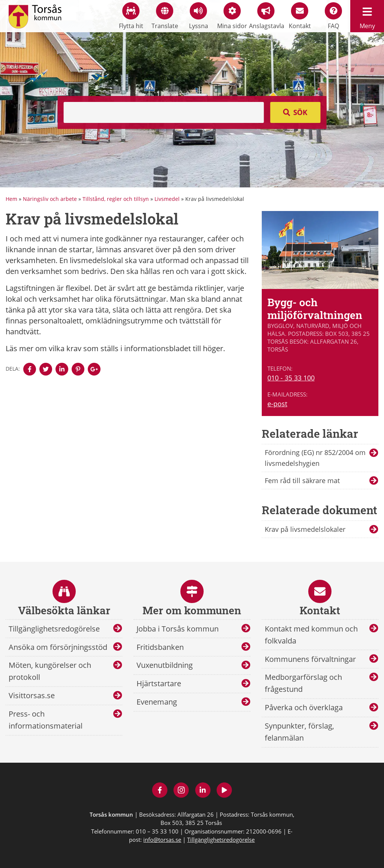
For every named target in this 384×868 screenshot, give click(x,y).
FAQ (333, 16)
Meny (367, 16)
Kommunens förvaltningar (310, 659)
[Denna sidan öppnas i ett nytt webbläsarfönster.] (30, 369)
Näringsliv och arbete (50, 199)
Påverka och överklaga (304, 707)
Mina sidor (232, 16)
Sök (300, 112)
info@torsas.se (162, 840)
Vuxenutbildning (165, 665)
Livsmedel (167, 199)
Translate (165, 16)
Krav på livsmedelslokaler (305, 529)
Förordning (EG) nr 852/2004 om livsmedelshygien (315, 458)
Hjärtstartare (159, 683)
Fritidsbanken (160, 647)
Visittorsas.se (32, 695)
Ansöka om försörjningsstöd (58, 647)
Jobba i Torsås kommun (178, 629)
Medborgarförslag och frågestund (303, 683)
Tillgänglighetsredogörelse (54, 629)
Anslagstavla (266, 16)
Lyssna (199, 16)
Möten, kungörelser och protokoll (50, 671)
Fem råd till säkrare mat (302, 480)
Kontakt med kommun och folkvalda (311, 635)
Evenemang (157, 702)
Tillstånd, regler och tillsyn (116, 199)
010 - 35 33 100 (291, 378)
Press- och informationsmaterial (46, 720)
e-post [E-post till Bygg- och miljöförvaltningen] (277, 404)
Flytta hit (131, 16)
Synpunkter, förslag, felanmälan (299, 732)
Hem (11, 199)
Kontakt (300, 16)
